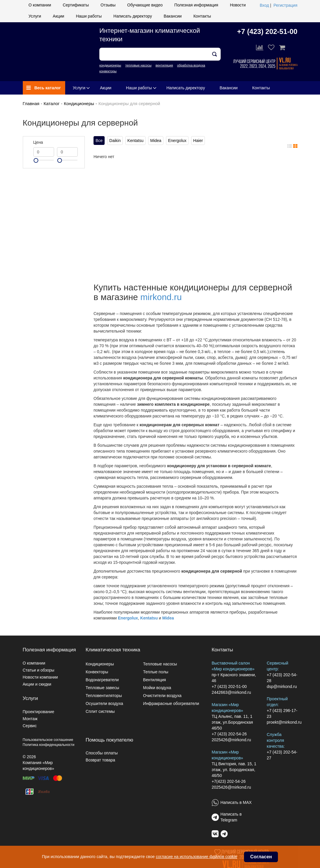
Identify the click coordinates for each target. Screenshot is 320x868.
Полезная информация (196, 5)
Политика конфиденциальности (49, 745)
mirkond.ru (161, 297)
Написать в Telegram (231, 817)
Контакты (202, 16)
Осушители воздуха (104, 703)
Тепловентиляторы (104, 696)
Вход (264, 5)
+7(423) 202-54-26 (229, 781)
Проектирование (39, 712)
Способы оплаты (102, 753)
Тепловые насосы (160, 664)
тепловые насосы (138, 65)
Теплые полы (156, 672)
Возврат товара (100, 760)
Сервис (30, 726)
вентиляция (164, 65)
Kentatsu (135, 141)
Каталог (52, 103)
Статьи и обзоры (39, 670)
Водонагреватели (102, 680)
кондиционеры (110, 65)
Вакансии (173, 16)
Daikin (115, 141)
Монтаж (30, 719)
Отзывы (108, 5)
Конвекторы (97, 672)
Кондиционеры (79, 103)
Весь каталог (44, 88)
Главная (31, 103)
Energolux (177, 141)
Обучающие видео (145, 5)
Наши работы (89, 16)
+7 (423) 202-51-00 (267, 31)
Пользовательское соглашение (48, 740)
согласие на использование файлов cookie (196, 857)
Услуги (35, 16)
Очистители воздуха (162, 696)
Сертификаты (76, 5)
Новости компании (40, 677)
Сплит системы (100, 711)
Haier (198, 141)
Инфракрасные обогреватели (171, 703)
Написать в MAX (236, 802)
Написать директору (133, 16)
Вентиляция (155, 680)
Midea (156, 141)
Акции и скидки (37, 684)
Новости (238, 5)
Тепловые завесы (102, 688)
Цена (38, 142)
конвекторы (108, 71)
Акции (59, 16)
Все (99, 141)
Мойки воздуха (157, 688)
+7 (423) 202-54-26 (229, 734)
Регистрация (286, 5)
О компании (40, 5)
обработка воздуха (191, 65)
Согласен (261, 857)
